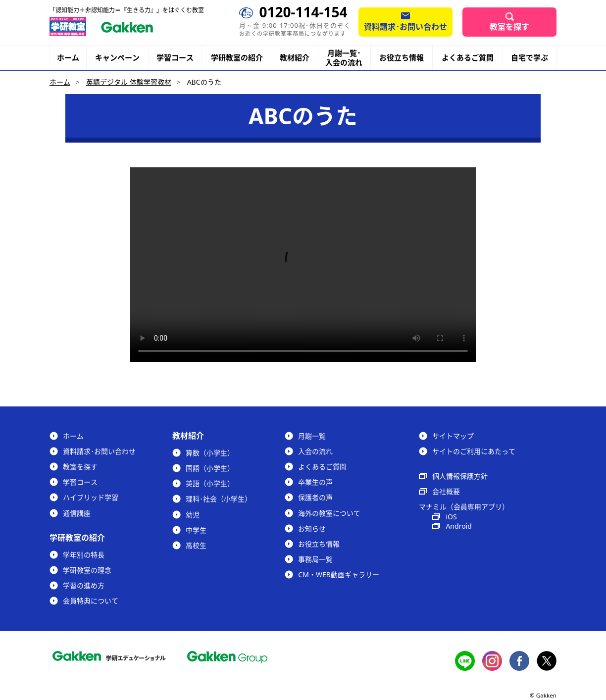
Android (458, 526)
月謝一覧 (312, 436)
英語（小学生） (210, 483)
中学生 (196, 530)
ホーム (68, 57)
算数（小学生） (210, 453)
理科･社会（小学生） (219, 499)
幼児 (193, 515)
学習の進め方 (84, 585)
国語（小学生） (210, 468)
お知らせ (312, 528)
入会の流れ (315, 451)
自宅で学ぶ (530, 58)
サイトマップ (453, 436)
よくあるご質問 (468, 57)
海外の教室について (329, 513)
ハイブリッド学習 (91, 497)
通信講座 (77, 513)
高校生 (196, 545)
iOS (451, 517)
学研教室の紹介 (237, 58)
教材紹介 (295, 58)
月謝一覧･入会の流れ (344, 58)
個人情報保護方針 (460, 476)
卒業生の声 (315, 482)
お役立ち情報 (402, 57)
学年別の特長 (84, 555)
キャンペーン (117, 58)
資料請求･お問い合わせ (405, 27)
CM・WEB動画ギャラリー (338, 575)
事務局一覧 (315, 559)
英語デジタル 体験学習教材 (129, 82)
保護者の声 (315, 497)
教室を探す (509, 27)
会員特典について (91, 601)
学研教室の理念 (87, 570)
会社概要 (446, 491)
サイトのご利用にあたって (474, 451)
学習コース (175, 57)
